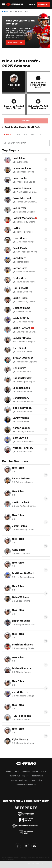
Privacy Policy (36, 780)
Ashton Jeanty (21, 428)
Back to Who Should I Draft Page (22, 127)
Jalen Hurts (20, 178)
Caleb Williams (21, 308)
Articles (44, 771)
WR (33, 134)
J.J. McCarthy (21, 318)
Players (8, 771)
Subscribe (43, 4)
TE (40, 134)
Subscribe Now (15, 42)
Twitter (26, 846)
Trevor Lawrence (23, 358)
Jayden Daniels (22, 188)
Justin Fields (20, 298)
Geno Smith (19, 368)
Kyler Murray (21, 238)
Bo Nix (16, 228)
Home (5, 11)
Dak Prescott (20, 288)
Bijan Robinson (21, 388)
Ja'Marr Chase (22, 338)
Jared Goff (19, 258)
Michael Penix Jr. (23, 448)
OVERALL (9, 134)
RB (26, 134)
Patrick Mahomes (23, 218)
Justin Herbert (21, 328)
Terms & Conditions (19, 780)
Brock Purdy (20, 248)
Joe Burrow (20, 208)
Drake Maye (20, 278)
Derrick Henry (21, 398)
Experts (26, 776)
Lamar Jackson (22, 168)
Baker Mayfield (22, 198)
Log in (32, 5)
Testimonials (37, 776)
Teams (17, 771)
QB (19, 134)
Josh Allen (19, 158)
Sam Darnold (20, 438)
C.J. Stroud (19, 348)
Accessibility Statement (26, 785)
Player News (15, 776)
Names (35, 771)
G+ (34, 846)
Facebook (18, 846)
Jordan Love (20, 268)
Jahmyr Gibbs (21, 418)
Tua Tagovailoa (22, 408)
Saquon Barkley (22, 378)
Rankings (26, 771)
